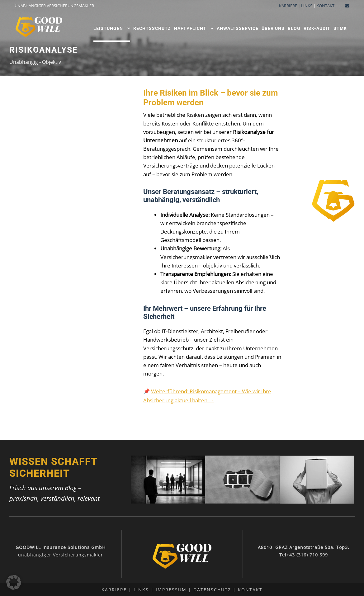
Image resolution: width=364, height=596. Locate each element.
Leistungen (108, 28)
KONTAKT (325, 6)
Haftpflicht (190, 28)
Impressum (171, 590)
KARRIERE (288, 6)
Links (141, 590)
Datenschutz (212, 590)
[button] (14, 582)
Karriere (114, 590)
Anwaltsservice (238, 28)
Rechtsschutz (152, 28)
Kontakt (250, 590)
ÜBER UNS (273, 28)
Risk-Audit (317, 28)
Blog (294, 28)
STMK (340, 28)
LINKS (307, 6)
